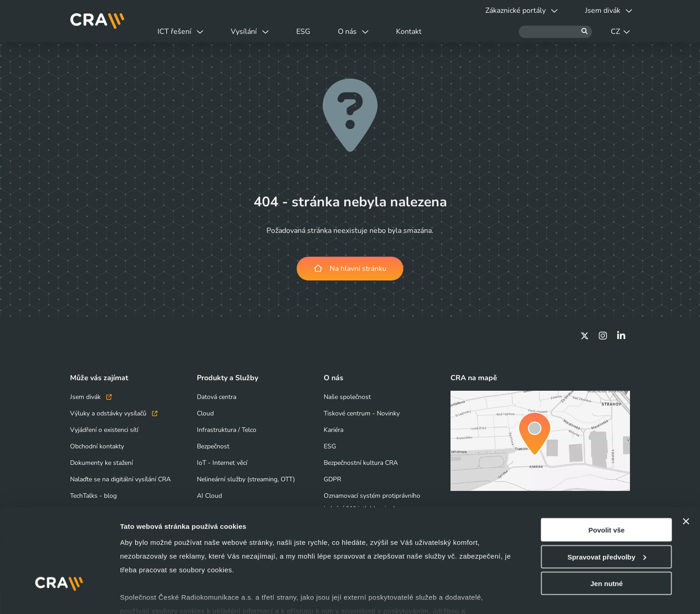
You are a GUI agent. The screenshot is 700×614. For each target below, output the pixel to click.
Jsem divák (91, 397)
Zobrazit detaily (146, 596)
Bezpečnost (213, 446)
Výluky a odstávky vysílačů (114, 413)
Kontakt (426, 32)
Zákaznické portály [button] (516, 11)
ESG (313, 32)
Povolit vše (606, 484)
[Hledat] (555, 32)
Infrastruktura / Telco (227, 430)
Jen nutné (606, 538)
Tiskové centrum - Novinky (362, 413)
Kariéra (334, 430)
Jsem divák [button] (607, 11)
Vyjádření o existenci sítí (104, 430)
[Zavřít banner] (686, 476)
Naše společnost (347, 397)
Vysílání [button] (256, 32)
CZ (620, 32)
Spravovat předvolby (607, 511)
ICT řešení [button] (183, 32)
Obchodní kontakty (97, 446)
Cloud (205, 413)
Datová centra (217, 397)
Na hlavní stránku (350, 269)
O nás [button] (366, 32)
